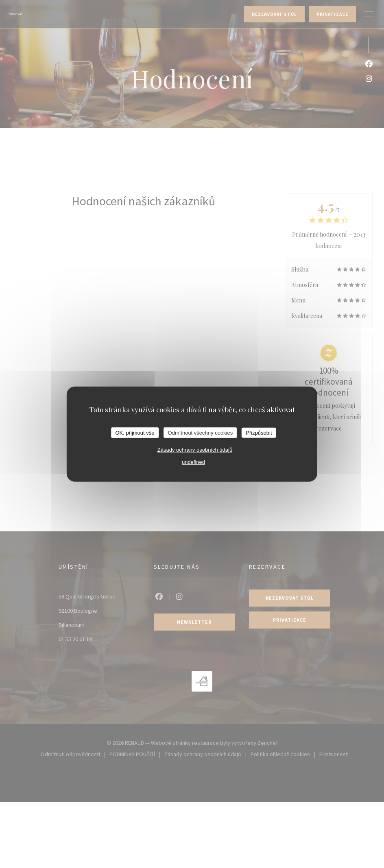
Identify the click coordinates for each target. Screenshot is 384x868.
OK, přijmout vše (135, 432)
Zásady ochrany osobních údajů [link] (195, 450)
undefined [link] (193, 462)
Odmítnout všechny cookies (201, 432)
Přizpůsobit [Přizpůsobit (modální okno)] (259, 432)
